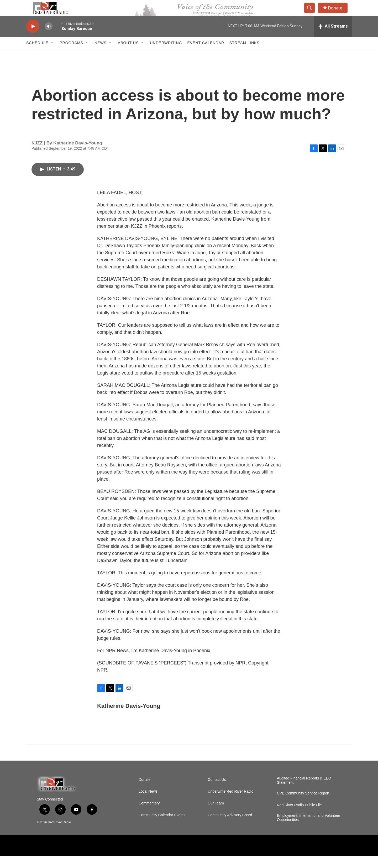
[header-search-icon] (312, 14)
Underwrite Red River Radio (230, 803)
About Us (128, 55)
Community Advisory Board (230, 827)
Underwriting (166, 55)
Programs (71, 55)
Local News (148, 803)
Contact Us (217, 791)
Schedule (37, 55)
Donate (338, 14)
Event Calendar (206, 55)
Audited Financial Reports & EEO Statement (304, 792)
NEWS (101, 55)
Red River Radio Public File (299, 817)
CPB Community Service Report (303, 805)
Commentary (149, 815)
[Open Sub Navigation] (52, 55)
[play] (33, 38)
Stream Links (245, 55)
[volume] (49, 38)
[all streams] (333, 38)
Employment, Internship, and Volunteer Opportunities (309, 830)
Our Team (216, 815)
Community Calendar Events (162, 827)
